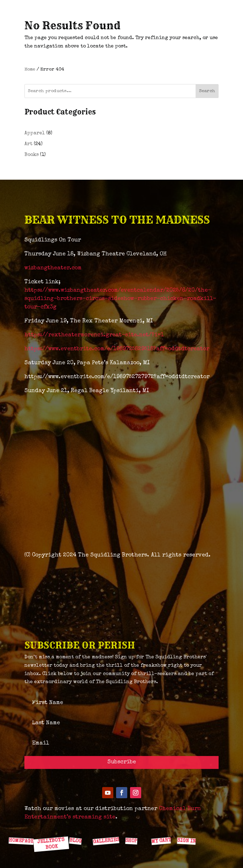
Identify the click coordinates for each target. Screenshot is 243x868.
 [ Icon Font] (77, 825)
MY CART (161, 841)
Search (207, 91)
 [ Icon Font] (22, 825)
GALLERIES (106, 841)
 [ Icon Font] (50, 825)
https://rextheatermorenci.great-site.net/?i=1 (94, 335)
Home (30, 70)
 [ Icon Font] (105, 825)
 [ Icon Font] (132, 825)
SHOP (131, 841)
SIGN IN (186, 841)
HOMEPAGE (21, 841)
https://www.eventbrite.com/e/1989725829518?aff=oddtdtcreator (117, 349)
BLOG (75, 841)
